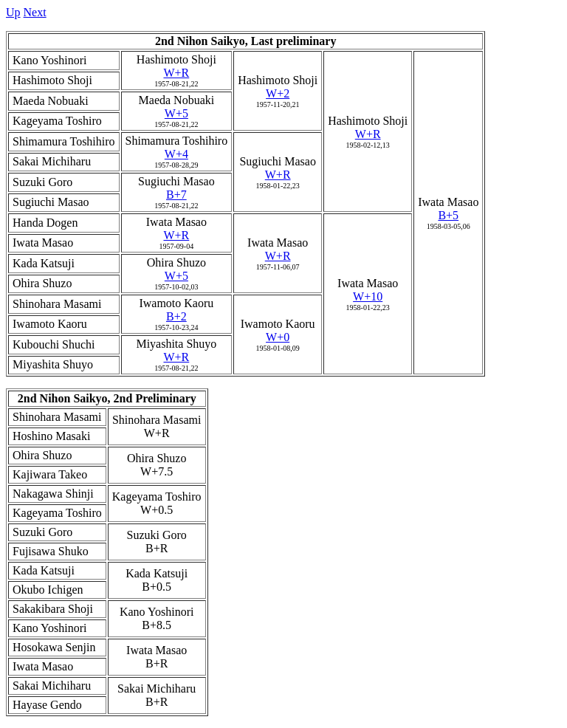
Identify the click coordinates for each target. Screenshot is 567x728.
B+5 (448, 215)
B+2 (176, 316)
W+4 (176, 154)
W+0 (278, 337)
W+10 (368, 296)
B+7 (176, 195)
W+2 (278, 93)
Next (35, 12)
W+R (176, 73)
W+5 (176, 113)
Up (13, 12)
